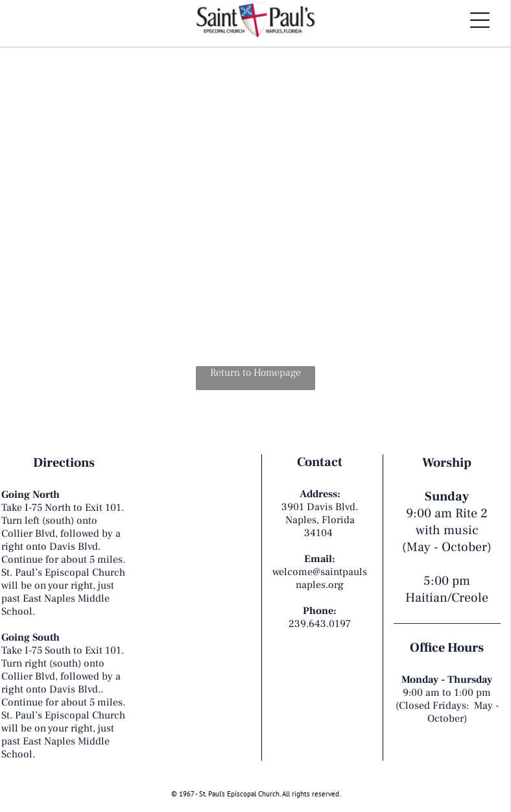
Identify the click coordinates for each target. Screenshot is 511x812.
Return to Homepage (255, 373)
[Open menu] (480, 20)
